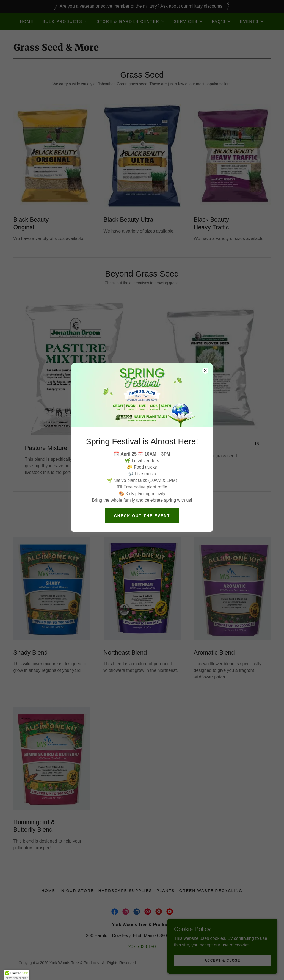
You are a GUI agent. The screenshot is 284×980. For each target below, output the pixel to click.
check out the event (142, 516)
